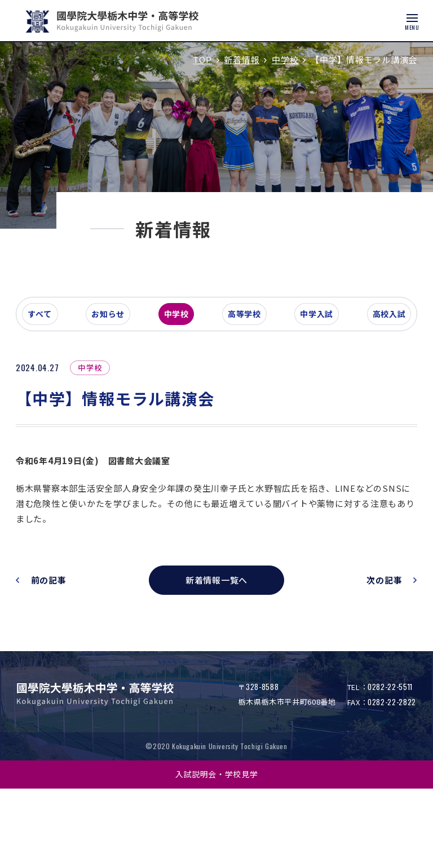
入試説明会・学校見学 (217, 853)
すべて (59, 391)
